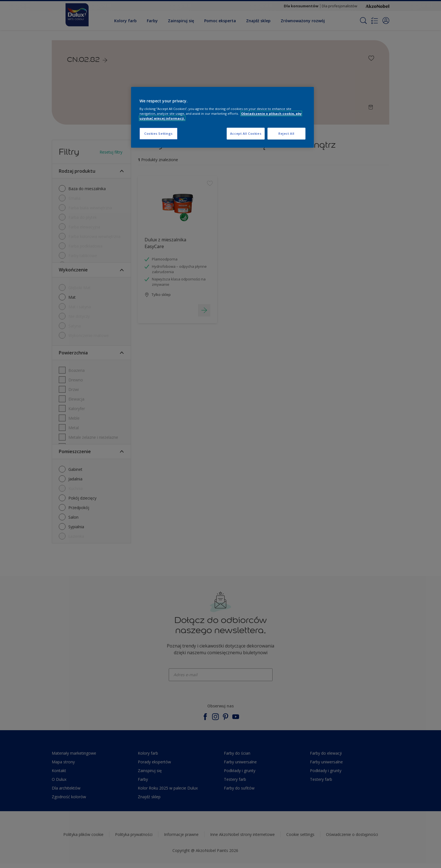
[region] (222, 117)
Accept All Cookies (246, 133)
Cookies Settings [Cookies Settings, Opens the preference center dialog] (158, 133)
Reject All (286, 133)
